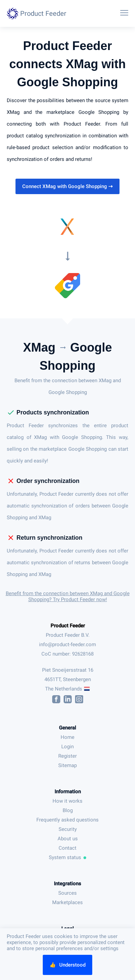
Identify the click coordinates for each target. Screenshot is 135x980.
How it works (67, 801)
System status (68, 857)
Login (67, 747)
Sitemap (67, 765)
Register (67, 756)
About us (68, 839)
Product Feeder (68, 626)
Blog (68, 810)
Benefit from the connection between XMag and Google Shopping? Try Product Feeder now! (68, 596)
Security (68, 829)
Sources (67, 893)
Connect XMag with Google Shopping (67, 186)
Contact (67, 848)
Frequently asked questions (67, 820)
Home (67, 737)
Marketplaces (67, 902)
